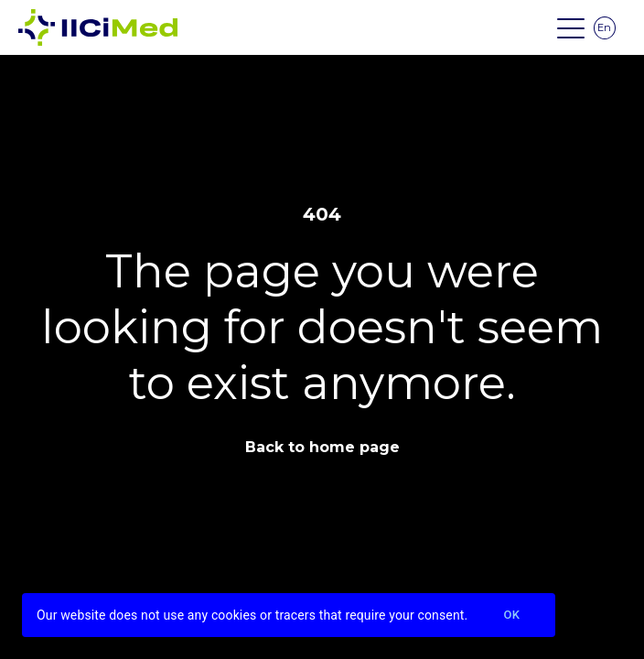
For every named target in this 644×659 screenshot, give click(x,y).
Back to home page (322, 447)
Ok (511, 616)
